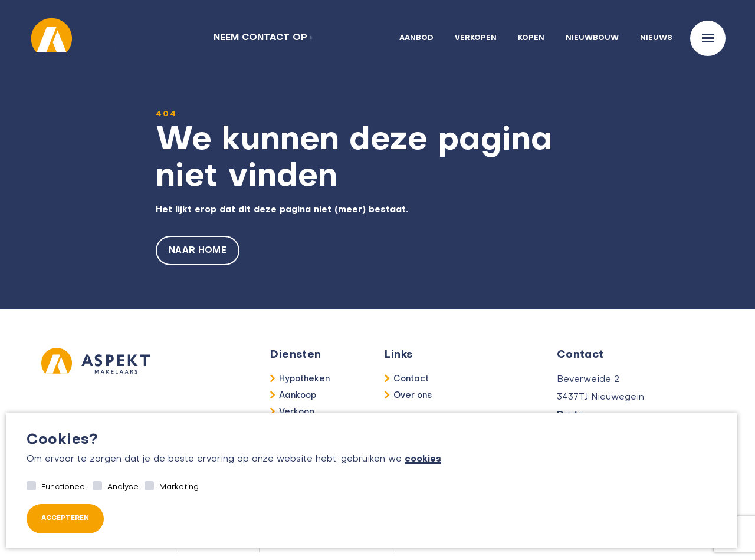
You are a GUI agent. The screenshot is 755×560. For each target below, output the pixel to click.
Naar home (198, 251)
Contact (411, 379)
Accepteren (65, 518)
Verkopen (476, 38)
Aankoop (298, 396)
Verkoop (297, 412)
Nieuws (656, 38)
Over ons (413, 396)
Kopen (531, 38)
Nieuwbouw (592, 38)
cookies (423, 459)
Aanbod (416, 38)
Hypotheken (304, 379)
